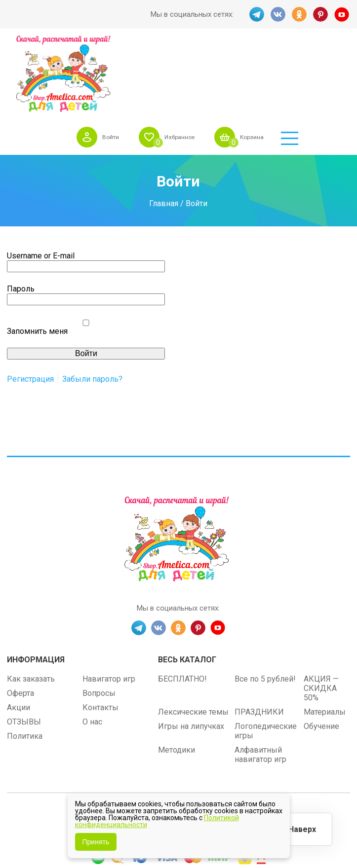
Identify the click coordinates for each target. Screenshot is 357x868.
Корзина (301, 54)
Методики (177, 676)
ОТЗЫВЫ (24, 648)
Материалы (325, 638)
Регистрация (30, 306)
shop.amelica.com (239, 743)
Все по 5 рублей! (265, 605)
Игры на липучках (191, 652)
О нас (92, 648)
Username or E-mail (41, 182)
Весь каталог (187, 586)
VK (278, 14)
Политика (25, 662)
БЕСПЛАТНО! (182, 605)
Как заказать (31, 605)
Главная (164, 129)
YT (343, 14)
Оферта (20, 619)
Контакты (100, 633)
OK (299, 14)
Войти (147, 54)
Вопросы (99, 619)
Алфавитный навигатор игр (260, 681)
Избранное (222, 54)
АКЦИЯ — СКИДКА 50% (321, 614)
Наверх (301, 828)
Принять (96, 842)
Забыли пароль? (92, 306)
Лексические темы (193, 638)
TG (256, 14)
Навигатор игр (109, 605)
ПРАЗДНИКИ (259, 638)
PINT (321, 14)
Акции (19, 633)
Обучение (321, 652)
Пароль (21, 215)
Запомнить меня (37, 258)
